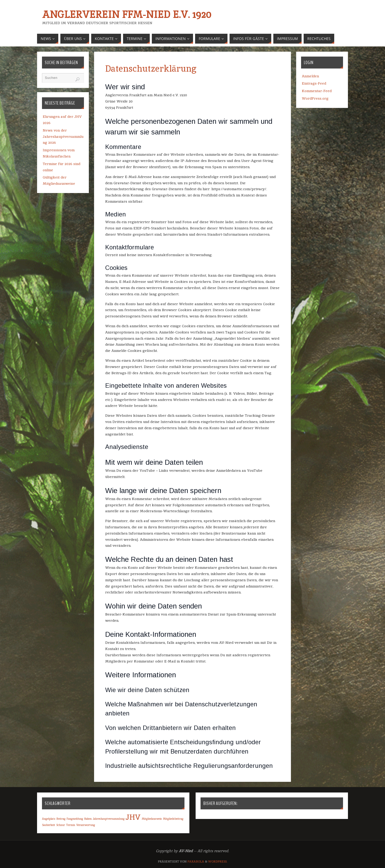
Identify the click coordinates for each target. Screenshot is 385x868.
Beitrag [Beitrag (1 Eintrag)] (61, 819)
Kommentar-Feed (317, 91)
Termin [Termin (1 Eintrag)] (71, 825)
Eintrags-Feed (314, 83)
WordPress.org (315, 98)
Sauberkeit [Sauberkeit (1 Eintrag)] (49, 825)
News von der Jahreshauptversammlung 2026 (63, 136)
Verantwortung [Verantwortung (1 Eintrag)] (86, 825)
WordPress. (218, 862)
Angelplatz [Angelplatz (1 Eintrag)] (49, 819)
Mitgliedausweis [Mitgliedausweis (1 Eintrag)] (152, 819)
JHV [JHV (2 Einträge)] (133, 817)
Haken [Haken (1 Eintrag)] (88, 819)
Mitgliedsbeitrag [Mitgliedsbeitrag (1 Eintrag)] (173, 819)
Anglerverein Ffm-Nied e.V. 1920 (127, 15)
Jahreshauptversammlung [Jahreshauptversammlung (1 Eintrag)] (109, 819)
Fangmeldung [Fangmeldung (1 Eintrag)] (75, 819)
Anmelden (310, 76)
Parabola (196, 862)
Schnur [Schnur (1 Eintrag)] (61, 825)
